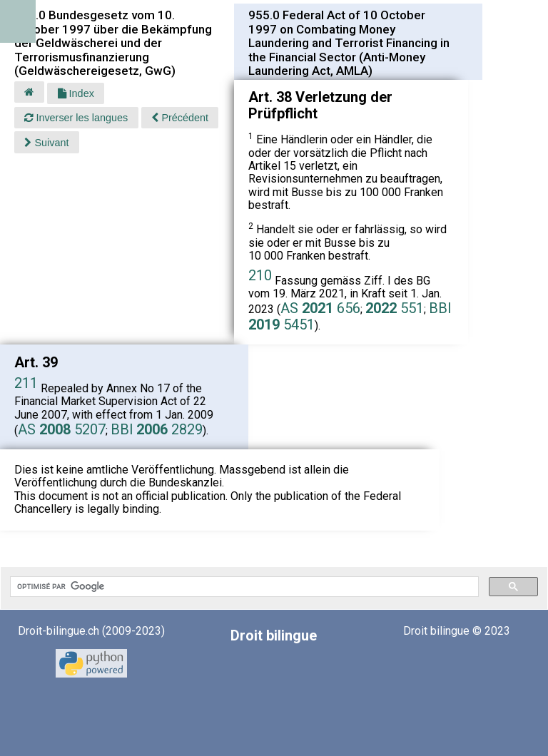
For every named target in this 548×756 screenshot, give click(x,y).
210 (260, 275)
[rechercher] (243, 587)
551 (395, 308)
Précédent (180, 118)
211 (26, 383)
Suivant (46, 143)
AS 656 (320, 308)
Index (76, 93)
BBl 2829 (157, 429)
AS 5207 (62, 429)
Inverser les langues (76, 118)
